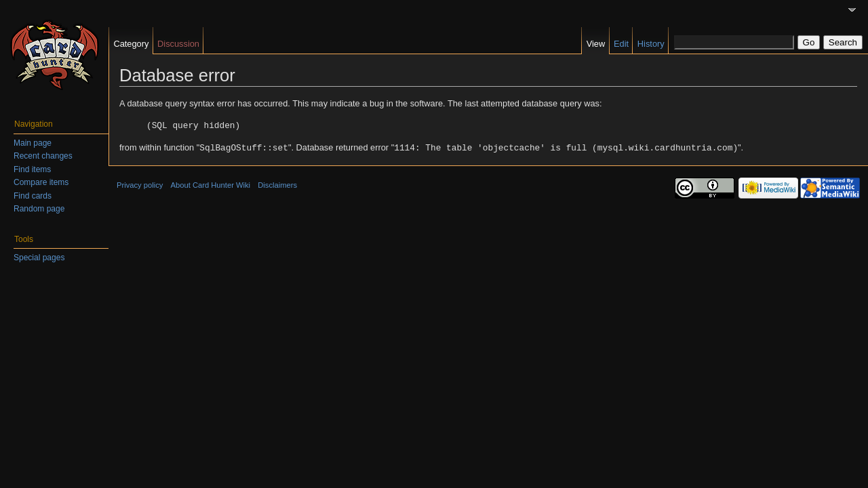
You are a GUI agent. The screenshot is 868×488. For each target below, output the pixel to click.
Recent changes (43, 156)
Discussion (178, 44)
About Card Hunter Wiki (211, 184)
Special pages (39, 258)
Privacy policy (140, 184)
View (596, 44)
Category (131, 44)
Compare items (41, 182)
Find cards (33, 196)
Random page (39, 209)
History (651, 44)
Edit (621, 44)
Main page (33, 143)
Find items (32, 169)
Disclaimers (277, 184)
